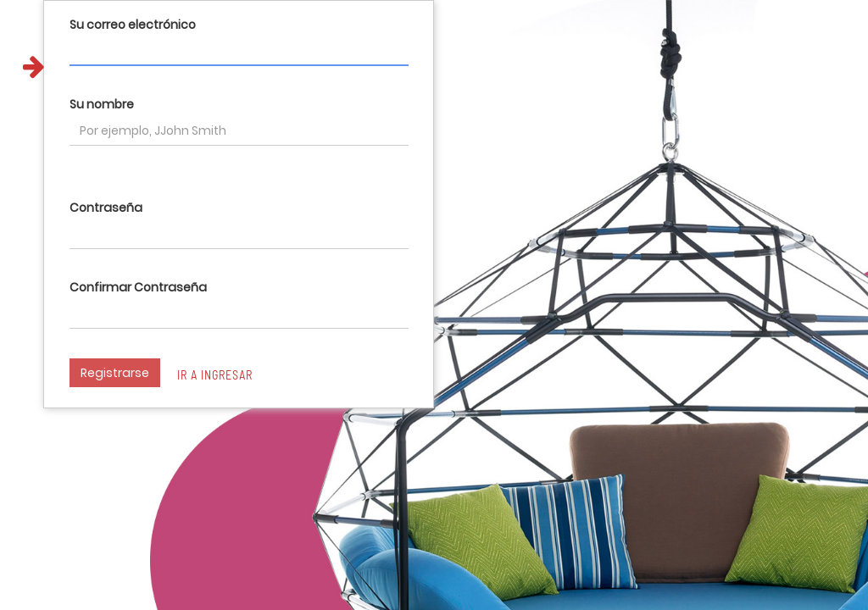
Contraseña (106, 208)
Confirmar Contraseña (138, 287)
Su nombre (102, 104)
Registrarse (115, 373)
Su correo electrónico (133, 25)
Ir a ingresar (215, 375)
